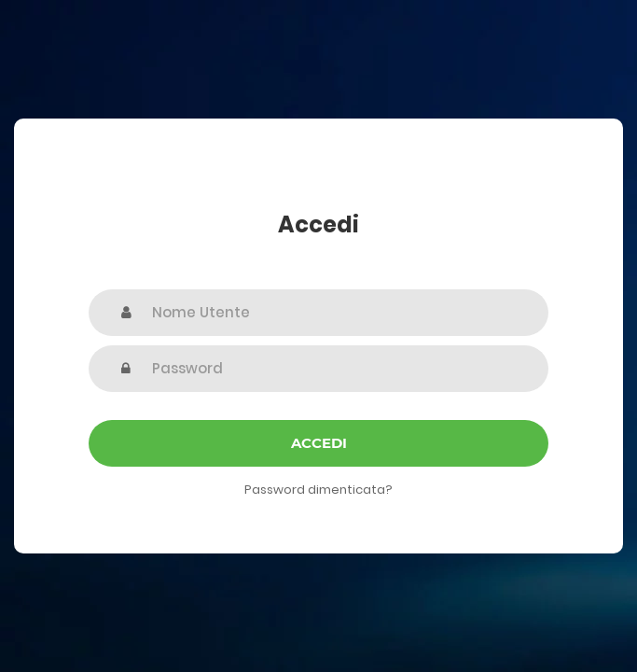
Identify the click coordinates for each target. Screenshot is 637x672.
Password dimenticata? (318, 490)
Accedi (319, 443)
